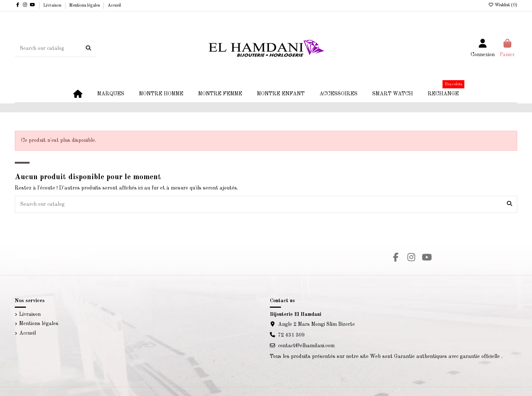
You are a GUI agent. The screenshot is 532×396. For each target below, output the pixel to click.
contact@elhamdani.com (306, 346)
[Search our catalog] (88, 48)
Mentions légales (85, 6)
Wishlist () (503, 5)
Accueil (114, 6)
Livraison (53, 6)
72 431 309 (291, 335)
